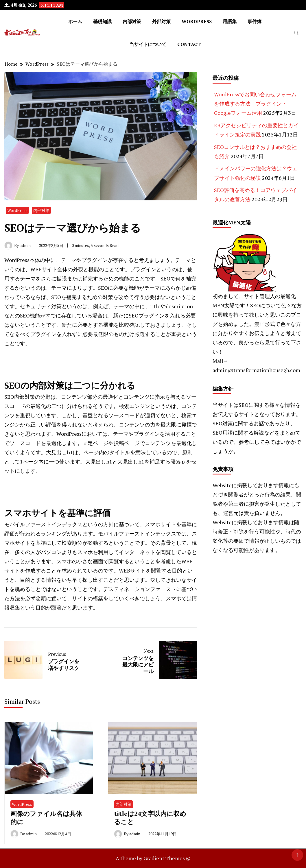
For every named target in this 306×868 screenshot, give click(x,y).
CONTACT (189, 44)
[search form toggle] (296, 33)
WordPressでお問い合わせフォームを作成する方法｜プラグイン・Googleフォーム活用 (255, 104)
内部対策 (132, 21)
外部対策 (161, 21)
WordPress (197, 21)
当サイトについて (148, 44)
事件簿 (255, 21)
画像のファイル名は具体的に (46, 817)
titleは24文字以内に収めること (150, 817)
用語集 (230, 21)
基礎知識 (102, 21)
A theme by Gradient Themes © (153, 858)
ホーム (75, 21)
